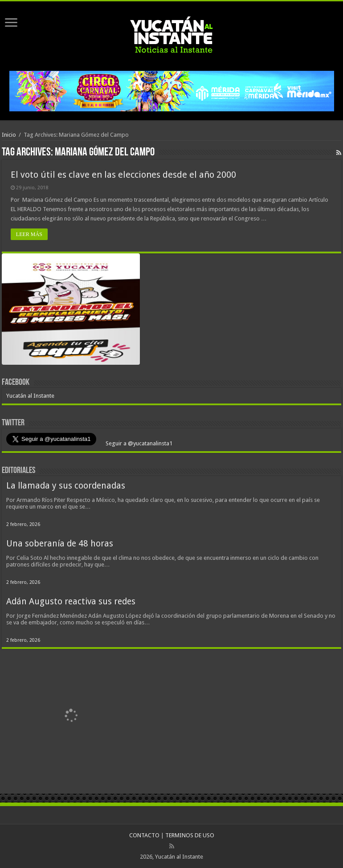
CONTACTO (144, 835)
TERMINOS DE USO (190, 835)
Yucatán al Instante (30, 396)
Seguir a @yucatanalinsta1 (138, 443)
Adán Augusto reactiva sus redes (71, 601)
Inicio (9, 135)
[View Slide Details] (71, 311)
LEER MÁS (29, 234)
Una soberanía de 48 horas (60, 544)
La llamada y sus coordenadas (66, 486)
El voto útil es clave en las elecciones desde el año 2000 (123, 175)
